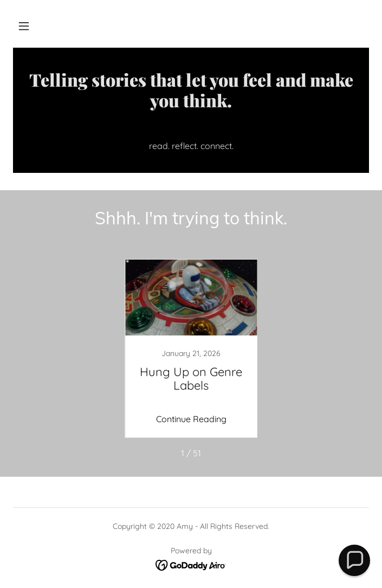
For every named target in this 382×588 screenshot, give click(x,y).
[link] (191, 101)
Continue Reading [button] (191, 419)
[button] (24, 26)
